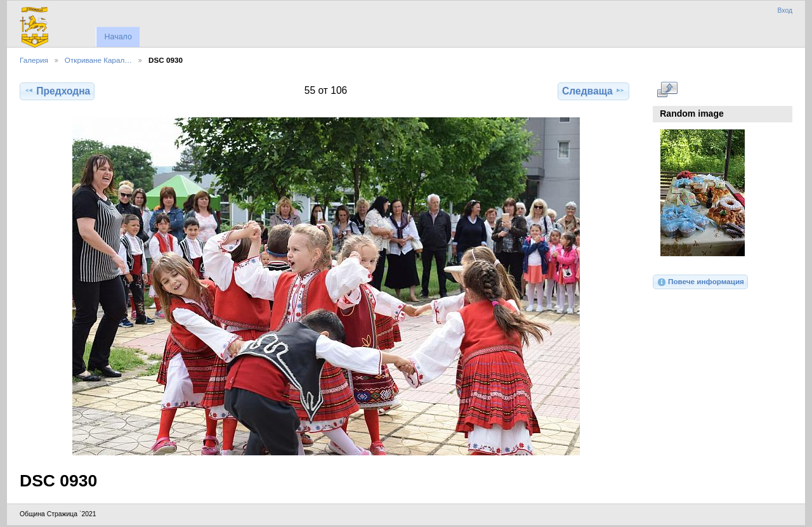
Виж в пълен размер (667, 89)
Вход (785, 10)
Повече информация (700, 282)
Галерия (34, 60)
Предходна (57, 91)
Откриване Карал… (98, 60)
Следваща (593, 91)
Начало (118, 37)
